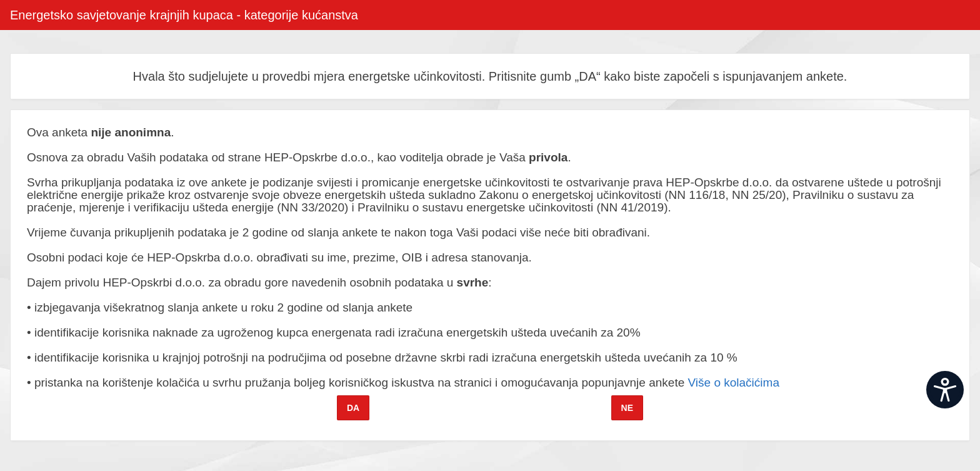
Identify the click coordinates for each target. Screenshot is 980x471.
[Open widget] (945, 390)
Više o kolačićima (734, 382)
